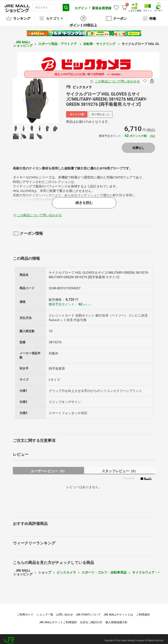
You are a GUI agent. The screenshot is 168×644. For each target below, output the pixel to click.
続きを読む (84, 200)
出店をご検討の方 (91, 619)
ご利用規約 (143, 612)
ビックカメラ (66, 569)
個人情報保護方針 (117, 619)
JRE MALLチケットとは (118, 612)
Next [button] (45, 97)
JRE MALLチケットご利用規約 (58, 619)
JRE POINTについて (88, 612)
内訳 (153, 133)
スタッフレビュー (120, 468)
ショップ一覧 (45, 612)
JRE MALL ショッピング (23, 41)
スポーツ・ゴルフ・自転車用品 (104, 569)
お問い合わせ (65, 612)
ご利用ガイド (25, 612)
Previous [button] (27, 97)
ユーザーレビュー (48, 468)
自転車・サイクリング (100, 41)
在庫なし (138, 145)
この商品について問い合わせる (117, 78)
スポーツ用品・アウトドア (58, 41)
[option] (36, 98)
